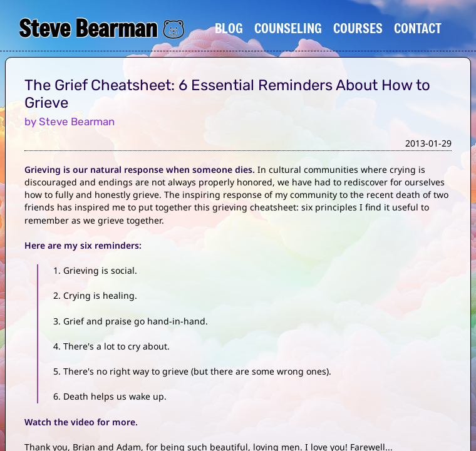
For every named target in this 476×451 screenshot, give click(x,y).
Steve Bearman (88, 28)
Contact (418, 28)
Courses (358, 28)
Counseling (288, 28)
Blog (229, 28)
